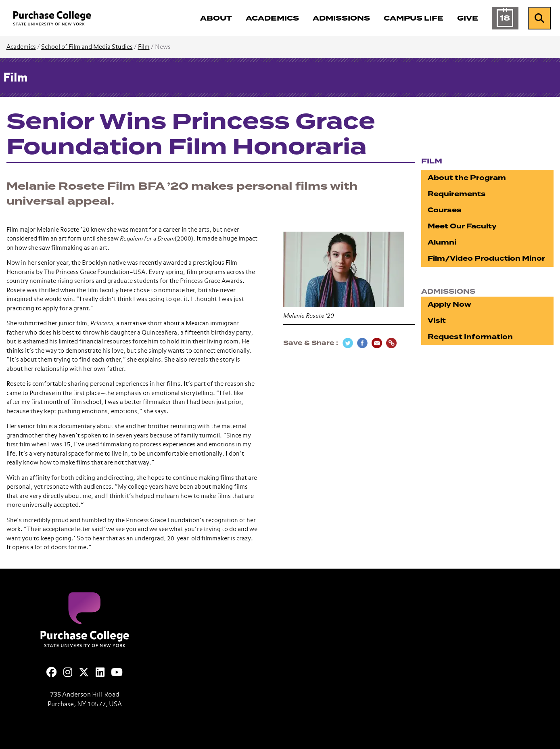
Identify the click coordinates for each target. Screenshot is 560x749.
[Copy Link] (391, 343)
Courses (445, 210)
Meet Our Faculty (462, 226)
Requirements (457, 194)
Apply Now (449, 304)
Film (144, 47)
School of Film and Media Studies (87, 47)
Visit (437, 321)
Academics (21, 47)
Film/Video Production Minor (486, 258)
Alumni (442, 242)
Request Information (470, 337)
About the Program (467, 178)
